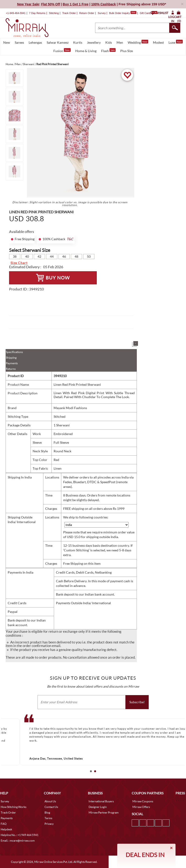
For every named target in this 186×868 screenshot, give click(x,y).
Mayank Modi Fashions (70, 408)
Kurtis (78, 42)
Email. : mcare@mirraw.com (18, 841)
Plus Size (127, 51)
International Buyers (101, 801)
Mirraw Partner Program (104, 813)
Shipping (11, 358)
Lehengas (35, 42)
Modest (158, 42)
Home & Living (86, 51)
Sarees (19, 42)
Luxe (176, 42)
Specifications (14, 352)
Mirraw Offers (141, 807)
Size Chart (19, 263)
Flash (108, 50)
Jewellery (94, 42)
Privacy (49, 824)
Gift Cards (148, 13)
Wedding (138, 42)
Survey (102, 13)
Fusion (62, 50)
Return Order (87, 13)
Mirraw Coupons (143, 801)
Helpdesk (6, 829)
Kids (109, 42)
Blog (47, 813)
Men (120, 42)
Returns (11, 369)
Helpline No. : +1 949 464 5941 (20, 835)
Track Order (69, 13)
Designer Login (98, 807)
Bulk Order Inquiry (119, 13)
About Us (50, 801)
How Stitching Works (14, 807)
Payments (12, 363)
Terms (48, 818)
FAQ (4, 824)
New (7, 42)
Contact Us (51, 807)
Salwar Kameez (58, 42)
